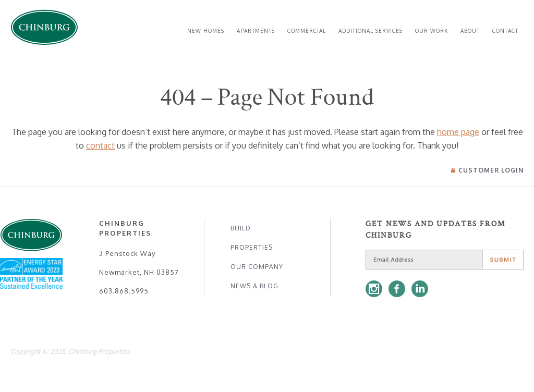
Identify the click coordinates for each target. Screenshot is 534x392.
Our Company (257, 267)
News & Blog (254, 286)
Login (487, 170)
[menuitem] (206, 31)
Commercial (307, 31)
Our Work (432, 31)
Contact (505, 31)
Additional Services (371, 31)
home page (458, 132)
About (470, 31)
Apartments (256, 31)
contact (100, 145)
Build (241, 228)
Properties (252, 247)
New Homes (206, 31)
